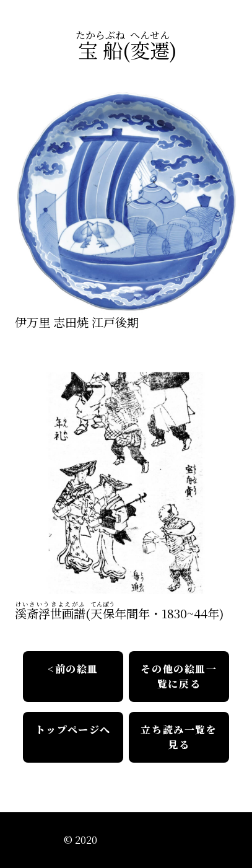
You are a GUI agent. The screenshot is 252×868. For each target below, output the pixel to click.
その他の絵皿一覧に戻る (179, 676)
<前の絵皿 (73, 669)
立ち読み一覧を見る (179, 737)
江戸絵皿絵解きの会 (144, 840)
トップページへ (73, 730)
